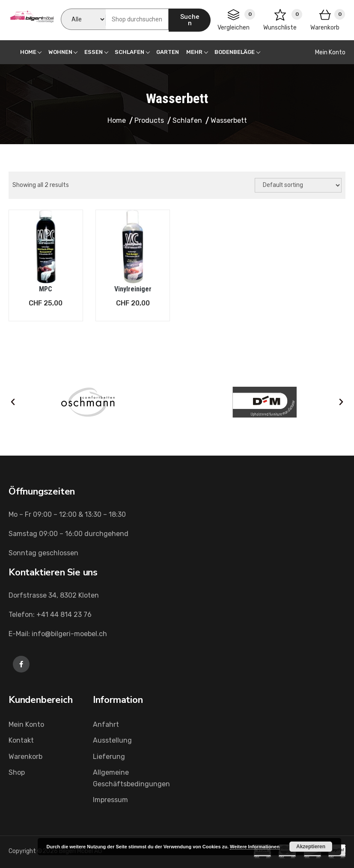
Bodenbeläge (235, 52)
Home (28, 52)
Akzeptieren (311, 847)
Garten (168, 52)
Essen (94, 52)
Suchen (190, 20)
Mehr (194, 52)
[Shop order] (298, 185)
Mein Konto (330, 52)
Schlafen (129, 52)
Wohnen (60, 52)
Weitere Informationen (255, 847)
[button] (13, 402)
